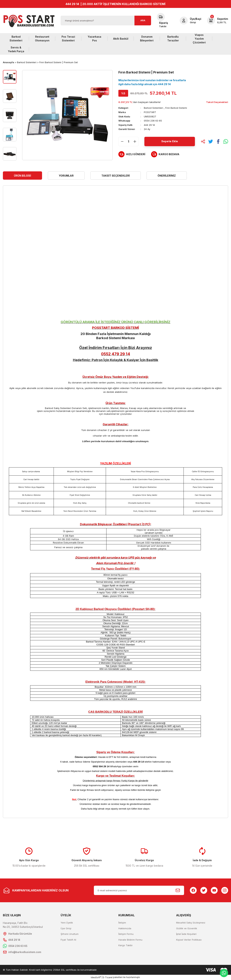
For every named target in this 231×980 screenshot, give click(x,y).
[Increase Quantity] (135, 141)
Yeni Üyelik (67, 923)
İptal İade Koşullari (186, 934)
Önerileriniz (167, 176)
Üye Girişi (66, 928)
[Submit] (178, 890)
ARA (143, 20)
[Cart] (218, 21)
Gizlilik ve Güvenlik (187, 928)
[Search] (106, 21)
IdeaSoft (96, 977)
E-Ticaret (108, 977)
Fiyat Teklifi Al (68, 940)
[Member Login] (190, 21)
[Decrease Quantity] (122, 141)
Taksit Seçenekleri (116, 176)
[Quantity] (128, 141)
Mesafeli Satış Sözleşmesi (191, 923)
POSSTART (150, 112)
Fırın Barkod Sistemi (176, 108)
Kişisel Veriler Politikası (189, 940)
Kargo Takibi (125, 945)
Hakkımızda (125, 928)
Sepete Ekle (170, 141)
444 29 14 (72, 4)
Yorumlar (66, 176)
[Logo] (29, 21)
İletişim (122, 923)
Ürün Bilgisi (22, 176)
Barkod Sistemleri (154, 108)
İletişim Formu (126, 934)
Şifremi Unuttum (70, 934)
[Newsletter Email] (139, 890)
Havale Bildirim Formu (130, 940)
